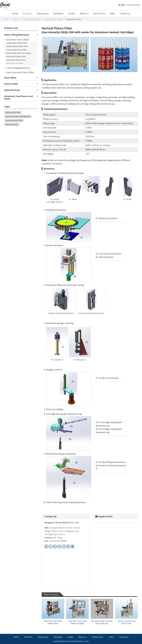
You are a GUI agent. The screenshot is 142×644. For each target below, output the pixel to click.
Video (112, 14)
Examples (58, 637)
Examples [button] (59, 14)
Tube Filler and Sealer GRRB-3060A (53, 622)
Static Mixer (10, 78)
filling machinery (12, 124)
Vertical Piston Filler (15, 63)
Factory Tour (99, 14)
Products (16, 19)
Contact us (125, 14)
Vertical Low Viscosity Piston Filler (127, 622)
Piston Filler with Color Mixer (19, 53)
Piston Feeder (11, 84)
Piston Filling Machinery (32, 19)
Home (15, 14)
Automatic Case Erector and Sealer (19, 97)
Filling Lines (43, 637)
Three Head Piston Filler (17, 50)
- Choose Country (131, 5)
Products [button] (27, 14)
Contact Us (50, 516)
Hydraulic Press (12, 90)
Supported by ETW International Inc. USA (71, 641)
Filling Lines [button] (43, 14)
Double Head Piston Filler (17, 46)
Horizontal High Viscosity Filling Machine (102, 622)
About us (84, 14)
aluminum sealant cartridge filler (18, 116)
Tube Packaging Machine (18, 68)
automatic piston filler (14, 120)
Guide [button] (72, 14)
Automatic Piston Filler (16, 60)
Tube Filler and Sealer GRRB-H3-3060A (77, 622)
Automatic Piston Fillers (54, 19)
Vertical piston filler (13, 112)
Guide (70, 637)
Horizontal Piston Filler (16, 56)
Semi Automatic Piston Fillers (20, 72)
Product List (11, 28)
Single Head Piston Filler (17, 43)
